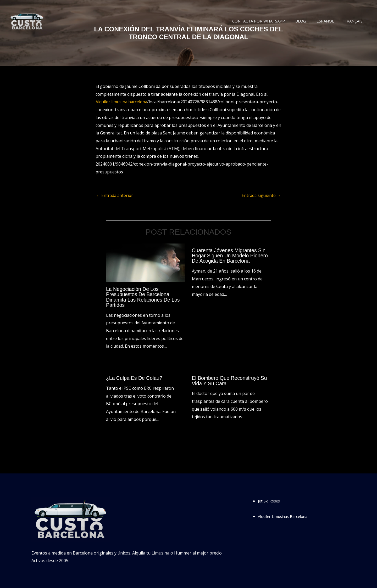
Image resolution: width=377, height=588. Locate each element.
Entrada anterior (115, 196)
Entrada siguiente (261, 196)
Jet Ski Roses (270, 501)
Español (329, 21)
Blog (307, 21)
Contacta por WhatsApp (268, 21)
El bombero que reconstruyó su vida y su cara (231, 381)
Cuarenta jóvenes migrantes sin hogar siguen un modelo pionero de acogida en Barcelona (231, 256)
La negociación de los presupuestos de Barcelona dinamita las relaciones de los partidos (144, 297)
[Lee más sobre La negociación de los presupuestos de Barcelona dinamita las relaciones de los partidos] (146, 263)
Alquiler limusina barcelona (122, 102)
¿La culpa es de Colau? (135, 378)
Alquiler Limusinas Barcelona (286, 516)
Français (355, 21)
